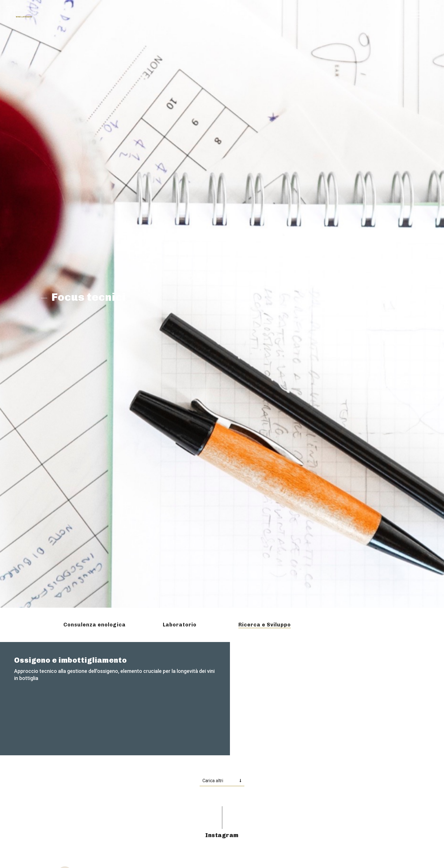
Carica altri (213, 781)
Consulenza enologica (95, 625)
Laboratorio (180, 625)
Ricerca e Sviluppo (265, 625)
